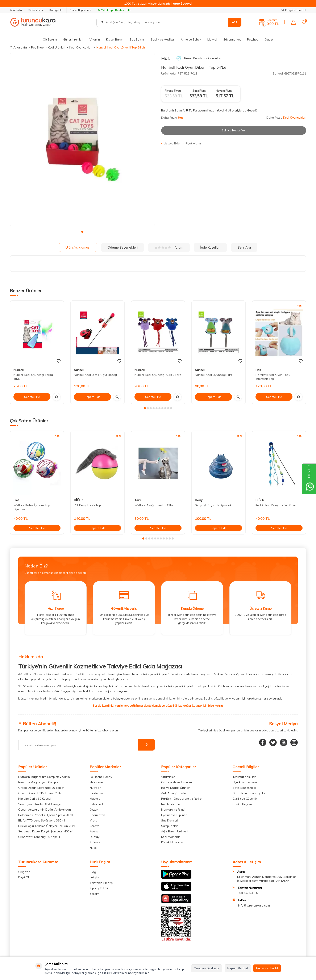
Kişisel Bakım (115, 39)
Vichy (93, 820)
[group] (82, 140)
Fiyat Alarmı (192, 143)
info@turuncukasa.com (254, 905)
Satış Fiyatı (199, 91)
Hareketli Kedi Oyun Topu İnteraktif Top (273, 377)
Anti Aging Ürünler (174, 793)
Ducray (95, 837)
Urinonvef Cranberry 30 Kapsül (39, 837)
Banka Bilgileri (242, 804)
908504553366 (248, 893)
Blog (93, 872)
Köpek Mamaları (172, 842)
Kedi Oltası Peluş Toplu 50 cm (276, 505)
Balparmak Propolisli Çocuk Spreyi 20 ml (45, 815)
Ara (235, 22)
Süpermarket (232, 39)
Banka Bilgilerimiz (81, 10)
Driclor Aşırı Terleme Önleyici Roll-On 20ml (47, 826)
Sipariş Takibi (99, 888)
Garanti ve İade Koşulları (250, 793)
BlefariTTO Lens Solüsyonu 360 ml (42, 820)
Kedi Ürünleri (57, 47)
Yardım (94, 894)
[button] (82, 232)
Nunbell (18, 370)
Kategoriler (56, 10)
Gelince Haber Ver (234, 130)
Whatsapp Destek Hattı (114, 10)
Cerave (95, 826)
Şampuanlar (169, 826)
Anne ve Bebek (191, 39)
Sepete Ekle (32, 397)
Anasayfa (16, 10)
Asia (138, 500)
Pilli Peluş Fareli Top (87, 505)
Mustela (95, 799)
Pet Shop (37, 47)
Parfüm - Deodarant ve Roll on (182, 799)
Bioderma (96, 793)
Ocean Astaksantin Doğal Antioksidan (45, 810)
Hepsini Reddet (238, 968)
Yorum (169, 247)
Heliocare (96, 782)
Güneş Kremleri (73, 39)
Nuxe (93, 848)
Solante (95, 842)
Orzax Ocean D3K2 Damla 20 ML (41, 793)
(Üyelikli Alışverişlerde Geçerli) (238, 110)
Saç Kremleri (170, 820)
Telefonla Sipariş (101, 883)
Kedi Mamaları (171, 837)
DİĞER (78, 500)
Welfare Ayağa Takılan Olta (154, 505)
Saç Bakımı (137, 39)
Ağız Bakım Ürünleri (174, 831)
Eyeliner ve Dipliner (174, 815)
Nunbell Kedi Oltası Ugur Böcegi (96, 375)
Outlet (269, 39)
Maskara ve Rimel (173, 810)
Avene (94, 831)
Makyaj (212, 39)
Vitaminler (168, 777)
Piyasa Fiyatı (173, 91)
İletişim (94, 877)
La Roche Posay (101, 777)
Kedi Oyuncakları (81, 47)
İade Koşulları (210, 247)
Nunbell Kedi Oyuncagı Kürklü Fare (158, 375)
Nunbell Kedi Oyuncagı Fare (214, 375)
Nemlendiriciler (171, 804)
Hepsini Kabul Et (267, 968)
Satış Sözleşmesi (244, 788)
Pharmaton (97, 815)
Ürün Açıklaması (78, 247)
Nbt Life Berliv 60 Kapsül (35, 799)
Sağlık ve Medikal (163, 39)
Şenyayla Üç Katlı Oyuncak (213, 505)
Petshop (253, 39)
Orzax (94, 810)
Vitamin (95, 39)
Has (165, 58)
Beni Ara (244, 247)
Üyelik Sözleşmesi (245, 782)
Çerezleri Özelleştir (207, 968)
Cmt (16, 500)
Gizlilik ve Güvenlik (245, 799)
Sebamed (96, 804)
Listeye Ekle (170, 143)
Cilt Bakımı (50, 39)
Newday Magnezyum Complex (39, 782)
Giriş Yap (24, 872)
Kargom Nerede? (294, 10)
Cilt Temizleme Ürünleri (176, 782)
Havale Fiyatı (224, 91)
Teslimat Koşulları (244, 777)
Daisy (199, 500)
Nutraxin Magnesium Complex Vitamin (44, 777)
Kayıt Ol (24, 877)
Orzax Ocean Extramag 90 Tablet (41, 788)
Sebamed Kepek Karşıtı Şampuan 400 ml (46, 831)
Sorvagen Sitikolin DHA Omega (40, 804)
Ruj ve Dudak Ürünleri (176, 788)
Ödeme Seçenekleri (123, 247)
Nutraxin (95, 788)
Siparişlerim (36, 10)
